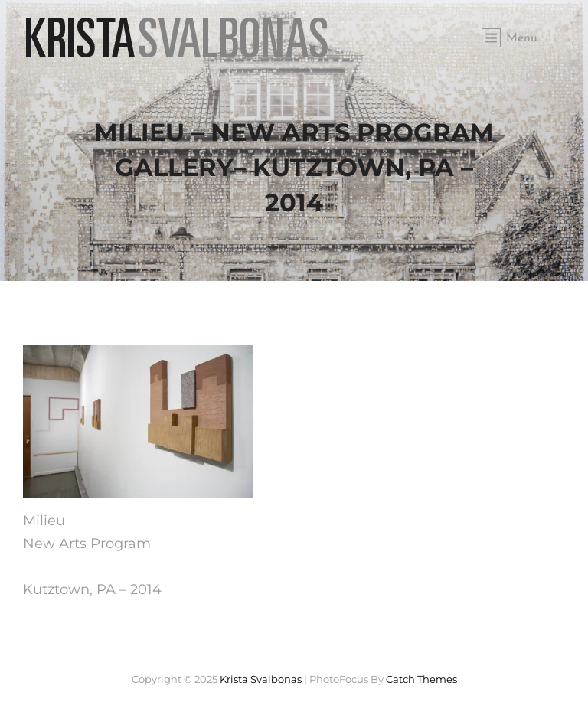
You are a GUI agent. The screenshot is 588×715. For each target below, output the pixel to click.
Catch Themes (421, 679)
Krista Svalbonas (261, 679)
